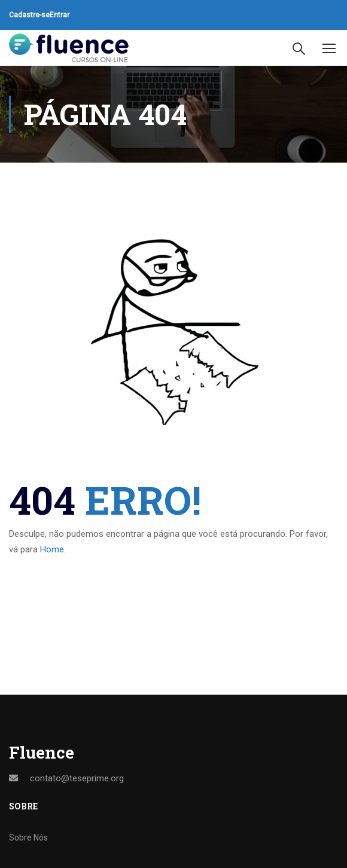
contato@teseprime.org (77, 778)
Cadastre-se (29, 15)
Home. (53, 549)
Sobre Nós (28, 838)
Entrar (60, 15)
